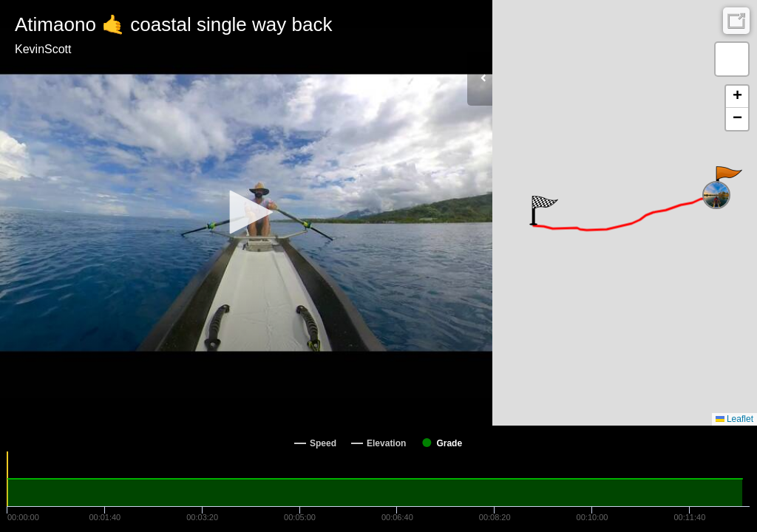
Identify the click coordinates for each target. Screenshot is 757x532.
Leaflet (734, 419)
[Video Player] (246, 213)
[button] (246, 212)
